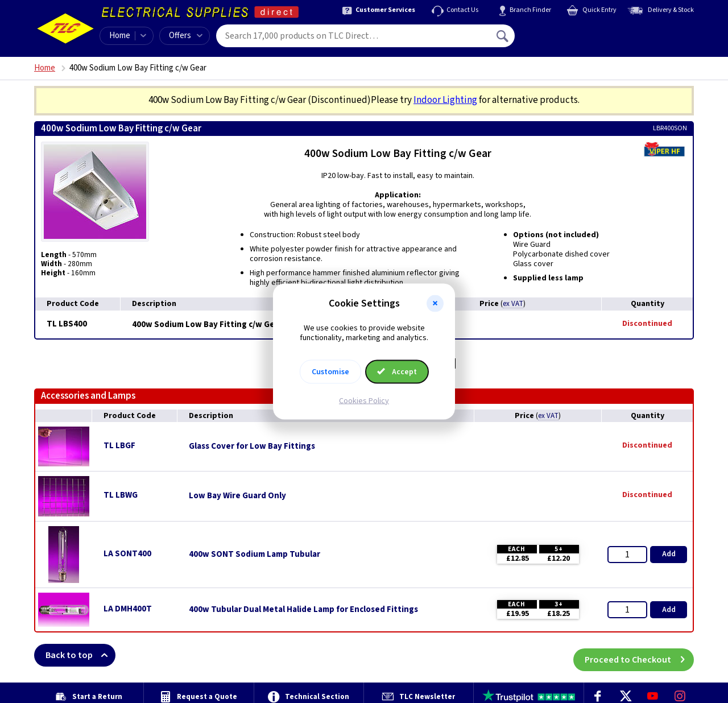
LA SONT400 (127, 554)
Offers (186, 36)
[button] (435, 304)
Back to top (80, 655)
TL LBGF (119, 446)
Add (669, 554)
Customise (330, 371)
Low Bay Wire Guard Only (237, 496)
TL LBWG (121, 495)
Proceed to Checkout (639, 655)
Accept (397, 371)
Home (120, 36)
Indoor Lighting (445, 100)
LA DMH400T (128, 609)
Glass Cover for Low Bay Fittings (252, 446)
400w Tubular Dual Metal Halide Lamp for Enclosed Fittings (303, 610)
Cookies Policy (364, 400)
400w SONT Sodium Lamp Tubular (255, 555)
